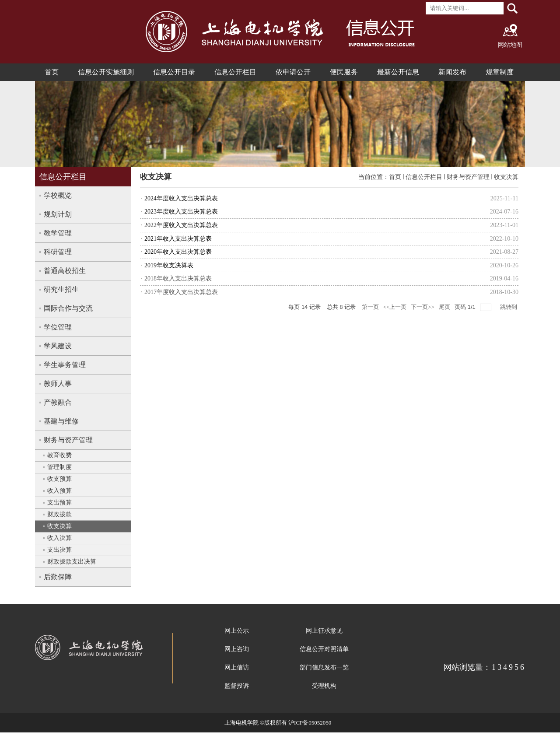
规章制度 (500, 72)
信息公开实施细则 (106, 72)
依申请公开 (293, 72)
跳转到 (509, 307)
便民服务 (344, 72)
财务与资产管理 (468, 177)
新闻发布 (452, 72)
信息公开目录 (174, 72)
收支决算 (506, 177)
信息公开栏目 (235, 72)
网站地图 (510, 45)
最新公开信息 (398, 72)
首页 (52, 72)
